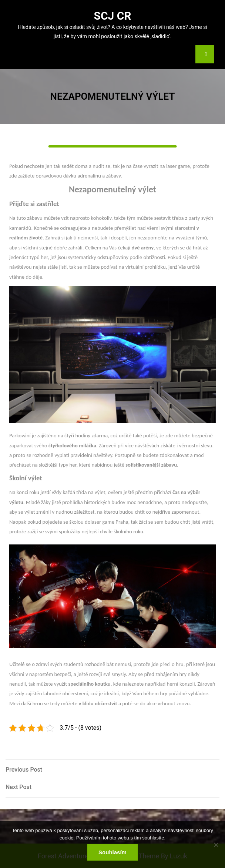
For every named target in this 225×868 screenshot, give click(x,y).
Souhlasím (113, 852)
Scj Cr (112, 16)
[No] (216, 845)
